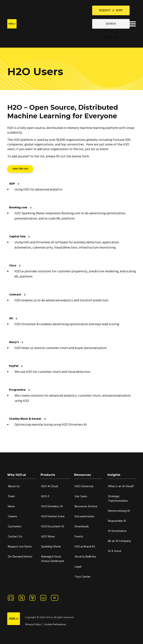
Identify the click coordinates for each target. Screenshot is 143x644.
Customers (15, 527)
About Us (14, 486)
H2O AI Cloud (50, 486)
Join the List (20, 169)
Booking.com (19, 208)
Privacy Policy (33, 625)
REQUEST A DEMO (111, 10)
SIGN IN (111, 37)
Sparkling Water (51, 547)
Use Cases (81, 496)
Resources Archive (86, 507)
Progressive (18, 390)
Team (11, 496)
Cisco (13, 266)
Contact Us (15, 537)
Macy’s (14, 342)
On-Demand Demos (20, 557)
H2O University (84, 486)
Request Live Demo (20, 547)
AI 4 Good (115, 551)
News (11, 507)
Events (79, 537)
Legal (78, 567)
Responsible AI (117, 521)
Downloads (82, 527)
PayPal (14, 366)
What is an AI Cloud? (121, 486)
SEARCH (111, 24)
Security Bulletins (85, 557)
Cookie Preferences (55, 625)
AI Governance (117, 531)
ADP (12, 184)
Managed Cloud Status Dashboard (53, 559)
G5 (11, 318)
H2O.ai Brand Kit (85, 547)
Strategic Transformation (118, 499)
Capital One (18, 237)
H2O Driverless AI (52, 507)
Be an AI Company (119, 541)
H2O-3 (45, 496)
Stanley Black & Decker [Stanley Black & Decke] (26, 419)
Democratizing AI (119, 511)
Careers (12, 517)
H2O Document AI (53, 527)
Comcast (16, 295)
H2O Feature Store (53, 517)
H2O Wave (48, 537)
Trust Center (83, 577)
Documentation (85, 517)
